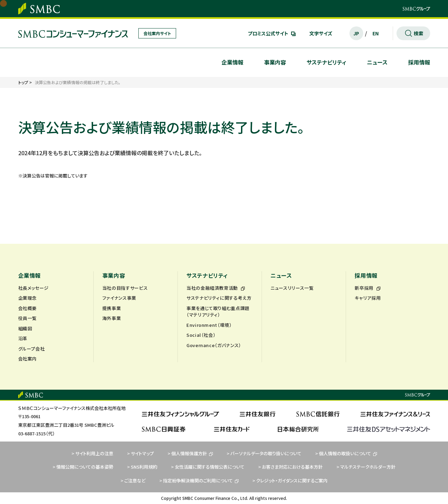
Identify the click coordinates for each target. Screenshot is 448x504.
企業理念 (28, 298)
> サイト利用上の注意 (92, 453)
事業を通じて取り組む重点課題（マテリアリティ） (218, 312)
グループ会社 (32, 349)
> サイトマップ (140, 453)
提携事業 (112, 308)
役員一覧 (28, 318)
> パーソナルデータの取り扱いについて (264, 453)
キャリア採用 (368, 298)
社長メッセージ (34, 288)
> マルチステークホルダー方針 (366, 467)
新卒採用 (367, 288)
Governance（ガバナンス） (214, 345)
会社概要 (28, 308)
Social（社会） (201, 335)
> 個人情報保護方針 (190, 453)
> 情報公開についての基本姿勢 (83, 467)
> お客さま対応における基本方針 (290, 467)
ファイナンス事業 (119, 298)
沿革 (23, 338)
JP (356, 33)
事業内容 (275, 62)
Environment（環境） (209, 325)
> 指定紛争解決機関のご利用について (199, 480)
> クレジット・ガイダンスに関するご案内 (290, 480)
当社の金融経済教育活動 (216, 288)
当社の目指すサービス (125, 288)
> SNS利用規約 (142, 467)
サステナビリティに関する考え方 (219, 298)
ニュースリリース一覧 (292, 288)
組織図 (25, 328)
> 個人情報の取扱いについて (346, 453)
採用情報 (419, 62)
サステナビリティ (326, 62)
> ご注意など (133, 480)
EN (376, 33)
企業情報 (232, 62)
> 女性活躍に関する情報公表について (208, 467)
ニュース (377, 62)
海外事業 (112, 318)
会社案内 (28, 359)
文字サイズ (321, 33)
